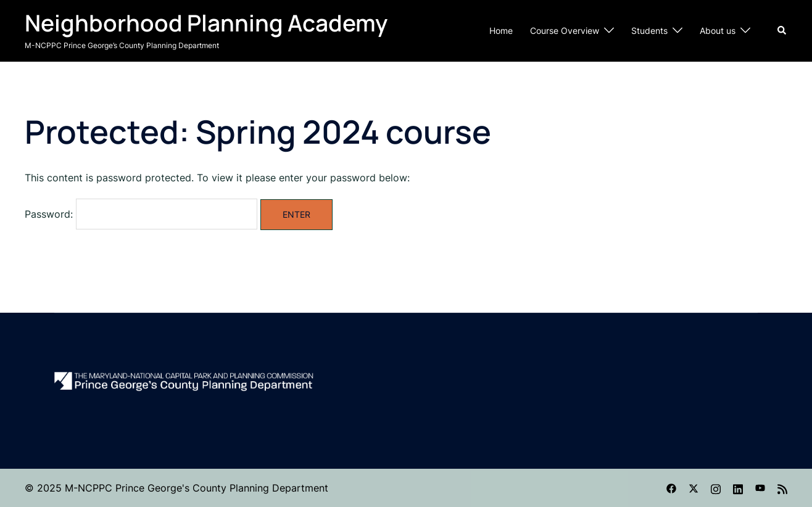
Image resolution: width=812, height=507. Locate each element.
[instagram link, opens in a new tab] (716, 488)
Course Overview (565, 31)
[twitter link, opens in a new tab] (694, 488)
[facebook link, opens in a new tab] (671, 488)
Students (649, 31)
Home (501, 31)
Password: (141, 214)
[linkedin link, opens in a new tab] (738, 488)
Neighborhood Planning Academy (206, 23)
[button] (782, 31)
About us (718, 31)
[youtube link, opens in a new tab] (760, 488)
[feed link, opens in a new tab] (782, 488)
